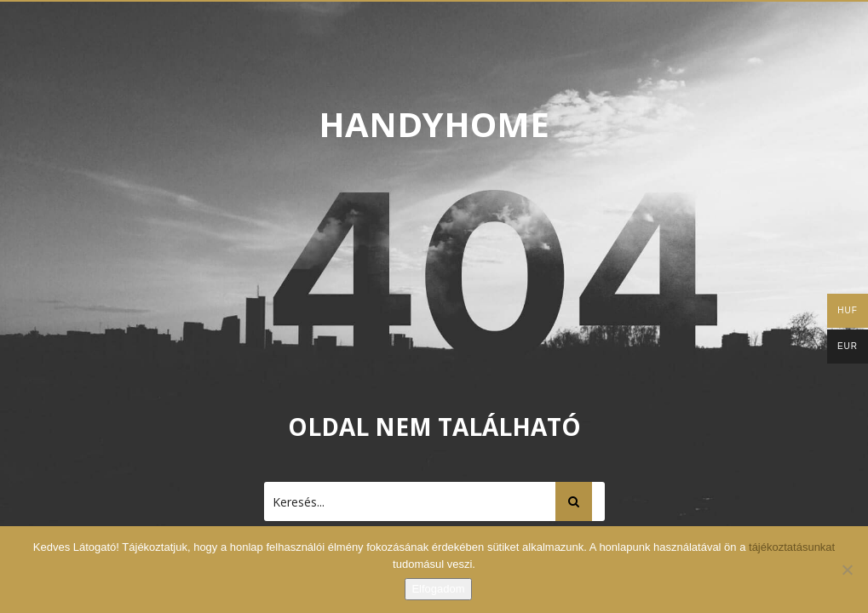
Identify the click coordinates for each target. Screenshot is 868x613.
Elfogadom (438, 589)
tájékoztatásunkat (792, 547)
